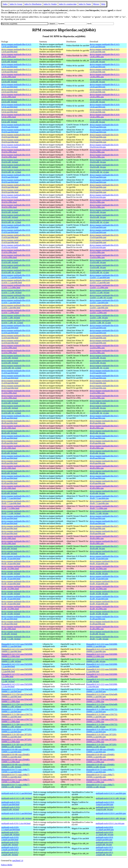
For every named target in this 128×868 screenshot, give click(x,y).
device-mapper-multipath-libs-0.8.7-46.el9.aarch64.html (16, 417)
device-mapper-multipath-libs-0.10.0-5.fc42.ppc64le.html (16, 111)
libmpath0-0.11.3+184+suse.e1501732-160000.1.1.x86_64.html (17, 726)
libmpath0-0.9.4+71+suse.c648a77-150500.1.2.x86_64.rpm (100, 786)
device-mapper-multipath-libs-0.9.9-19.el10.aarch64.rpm (104, 126)
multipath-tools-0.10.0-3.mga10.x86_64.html (11, 808)
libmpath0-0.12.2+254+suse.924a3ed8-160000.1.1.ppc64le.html (17, 695)
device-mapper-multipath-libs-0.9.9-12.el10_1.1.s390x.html (16, 286)
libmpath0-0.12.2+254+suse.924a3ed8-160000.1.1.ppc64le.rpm (102, 695)
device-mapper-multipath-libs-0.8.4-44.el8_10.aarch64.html (16, 557)
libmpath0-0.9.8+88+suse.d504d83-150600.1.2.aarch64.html (16, 751)
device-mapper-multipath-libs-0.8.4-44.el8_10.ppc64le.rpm (104, 562)
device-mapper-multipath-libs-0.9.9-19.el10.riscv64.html (16, 146)
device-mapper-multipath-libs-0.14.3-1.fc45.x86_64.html (16, 61)
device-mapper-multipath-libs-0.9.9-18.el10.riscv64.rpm (104, 196)
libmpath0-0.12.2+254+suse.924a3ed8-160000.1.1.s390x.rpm (102, 700)
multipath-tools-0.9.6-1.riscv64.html (16, 823)
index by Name (85, 4)
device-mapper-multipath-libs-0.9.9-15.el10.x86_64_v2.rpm (104, 271)
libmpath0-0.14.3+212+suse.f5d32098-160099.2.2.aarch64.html (17, 645)
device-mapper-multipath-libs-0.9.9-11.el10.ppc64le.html (16, 382)
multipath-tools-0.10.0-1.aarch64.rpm (111, 813)
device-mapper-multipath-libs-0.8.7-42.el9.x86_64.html (16, 492)
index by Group (16, 4)
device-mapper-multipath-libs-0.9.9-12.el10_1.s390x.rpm (104, 311)
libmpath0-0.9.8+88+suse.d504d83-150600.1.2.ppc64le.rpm (100, 756)
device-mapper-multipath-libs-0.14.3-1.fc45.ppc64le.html (16, 51)
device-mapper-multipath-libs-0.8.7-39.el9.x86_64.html (16, 547)
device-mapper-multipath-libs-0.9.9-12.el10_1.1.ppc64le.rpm (104, 281)
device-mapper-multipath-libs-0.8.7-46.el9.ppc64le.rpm (104, 422)
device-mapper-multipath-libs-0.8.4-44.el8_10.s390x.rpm (104, 567)
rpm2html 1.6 (18, 861)
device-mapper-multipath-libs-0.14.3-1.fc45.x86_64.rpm (105, 61)
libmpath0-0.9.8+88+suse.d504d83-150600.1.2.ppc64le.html (16, 756)
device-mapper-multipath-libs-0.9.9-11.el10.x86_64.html (16, 402)
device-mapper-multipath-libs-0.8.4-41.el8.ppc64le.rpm (104, 623)
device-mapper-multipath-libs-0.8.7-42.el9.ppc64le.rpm (104, 482)
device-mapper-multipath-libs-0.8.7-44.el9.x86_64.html (16, 472)
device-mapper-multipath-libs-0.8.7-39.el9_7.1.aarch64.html (16, 497)
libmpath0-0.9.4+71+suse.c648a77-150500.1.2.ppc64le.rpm (100, 776)
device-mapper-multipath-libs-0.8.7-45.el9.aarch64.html (16, 437)
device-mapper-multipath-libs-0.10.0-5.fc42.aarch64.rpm (105, 106)
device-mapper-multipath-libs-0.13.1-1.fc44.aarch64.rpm (105, 66)
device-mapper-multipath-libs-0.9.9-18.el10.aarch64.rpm (104, 176)
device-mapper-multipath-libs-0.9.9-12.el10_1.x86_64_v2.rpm (104, 322)
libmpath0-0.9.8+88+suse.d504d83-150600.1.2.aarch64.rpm (100, 751)
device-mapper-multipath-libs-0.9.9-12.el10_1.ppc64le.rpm (104, 306)
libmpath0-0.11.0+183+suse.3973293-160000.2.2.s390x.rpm (101, 741)
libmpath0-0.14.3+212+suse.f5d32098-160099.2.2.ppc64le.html (17, 650)
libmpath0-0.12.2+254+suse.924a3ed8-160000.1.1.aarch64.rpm (102, 690)
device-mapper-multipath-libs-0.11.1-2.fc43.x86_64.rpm (105, 101)
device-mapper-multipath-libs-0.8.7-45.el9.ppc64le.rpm (104, 442)
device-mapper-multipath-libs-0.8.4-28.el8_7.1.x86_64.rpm (104, 638)
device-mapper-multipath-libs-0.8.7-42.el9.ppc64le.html (16, 482)
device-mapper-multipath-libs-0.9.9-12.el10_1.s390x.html (16, 311)
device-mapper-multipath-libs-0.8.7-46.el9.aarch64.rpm (104, 417)
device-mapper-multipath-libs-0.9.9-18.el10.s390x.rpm (104, 201)
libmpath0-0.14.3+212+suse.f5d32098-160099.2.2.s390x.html (17, 655)
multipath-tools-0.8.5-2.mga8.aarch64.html (10, 848)
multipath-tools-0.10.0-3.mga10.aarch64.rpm (105, 803)
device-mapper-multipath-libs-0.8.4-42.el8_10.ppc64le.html (16, 603)
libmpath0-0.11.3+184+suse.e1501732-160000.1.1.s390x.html (17, 721)
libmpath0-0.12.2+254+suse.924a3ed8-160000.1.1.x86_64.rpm (102, 705)
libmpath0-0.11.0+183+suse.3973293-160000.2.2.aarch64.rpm (101, 731)
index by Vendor (50, 4)
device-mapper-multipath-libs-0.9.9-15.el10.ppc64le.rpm (104, 236)
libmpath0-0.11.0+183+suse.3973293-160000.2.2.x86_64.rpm (101, 746)
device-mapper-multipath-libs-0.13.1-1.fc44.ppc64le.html (16, 71)
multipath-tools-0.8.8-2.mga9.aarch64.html (10, 838)
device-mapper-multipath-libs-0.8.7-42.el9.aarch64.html (16, 477)
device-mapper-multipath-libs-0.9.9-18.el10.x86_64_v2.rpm (104, 221)
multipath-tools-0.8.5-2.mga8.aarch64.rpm (104, 848)
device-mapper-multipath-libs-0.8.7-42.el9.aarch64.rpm (104, 477)
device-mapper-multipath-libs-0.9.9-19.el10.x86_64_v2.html (16, 171)
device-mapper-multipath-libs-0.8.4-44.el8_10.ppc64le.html (16, 562)
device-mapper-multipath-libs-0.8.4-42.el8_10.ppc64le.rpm (104, 603)
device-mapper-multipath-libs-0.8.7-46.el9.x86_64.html (16, 432)
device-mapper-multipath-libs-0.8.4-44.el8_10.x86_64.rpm (104, 572)
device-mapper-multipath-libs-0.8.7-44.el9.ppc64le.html (16, 462)
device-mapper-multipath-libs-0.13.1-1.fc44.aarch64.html (16, 66)
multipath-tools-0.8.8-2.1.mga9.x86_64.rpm (105, 833)
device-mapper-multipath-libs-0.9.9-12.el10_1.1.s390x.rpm (104, 286)
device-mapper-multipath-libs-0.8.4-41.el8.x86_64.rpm (104, 633)
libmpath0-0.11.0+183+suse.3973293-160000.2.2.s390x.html (17, 741)
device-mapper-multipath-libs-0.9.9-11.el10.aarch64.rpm (104, 372)
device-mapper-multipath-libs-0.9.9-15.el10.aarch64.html (16, 226)
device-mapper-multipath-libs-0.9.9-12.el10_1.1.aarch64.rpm (104, 276)
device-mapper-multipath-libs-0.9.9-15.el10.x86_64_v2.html (16, 271)
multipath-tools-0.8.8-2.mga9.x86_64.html (10, 843)
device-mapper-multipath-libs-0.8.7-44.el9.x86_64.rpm (104, 472)
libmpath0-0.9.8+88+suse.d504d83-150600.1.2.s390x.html (16, 761)
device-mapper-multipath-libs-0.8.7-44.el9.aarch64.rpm (104, 457)
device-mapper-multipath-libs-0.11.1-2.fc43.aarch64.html (16, 86)
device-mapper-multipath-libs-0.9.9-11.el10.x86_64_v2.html (16, 412)
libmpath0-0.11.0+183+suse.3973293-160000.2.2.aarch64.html (17, 731)
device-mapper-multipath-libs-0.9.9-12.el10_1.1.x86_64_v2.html (16, 296)
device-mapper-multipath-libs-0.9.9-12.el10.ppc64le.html (16, 337)
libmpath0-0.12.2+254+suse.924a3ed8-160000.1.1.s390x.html (17, 700)
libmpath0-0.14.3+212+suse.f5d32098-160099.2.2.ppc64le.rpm (102, 650)
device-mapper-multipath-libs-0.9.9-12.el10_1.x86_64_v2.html (16, 322)
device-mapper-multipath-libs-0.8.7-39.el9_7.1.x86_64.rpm (104, 512)
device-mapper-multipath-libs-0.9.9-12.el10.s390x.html (16, 347)
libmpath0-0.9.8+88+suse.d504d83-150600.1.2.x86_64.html (16, 766)
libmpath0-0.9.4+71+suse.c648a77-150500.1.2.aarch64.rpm (100, 771)
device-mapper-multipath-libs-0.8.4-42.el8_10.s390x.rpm (104, 608)
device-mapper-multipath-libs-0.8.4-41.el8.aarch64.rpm (104, 618)
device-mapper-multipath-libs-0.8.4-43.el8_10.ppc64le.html (16, 582)
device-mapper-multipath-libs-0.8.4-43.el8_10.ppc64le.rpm (104, 582)
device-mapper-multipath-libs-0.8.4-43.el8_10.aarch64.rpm (104, 577)
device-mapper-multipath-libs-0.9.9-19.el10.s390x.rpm (104, 151)
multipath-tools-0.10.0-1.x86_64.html (16, 818)
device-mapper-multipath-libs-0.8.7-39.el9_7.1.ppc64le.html (16, 502)
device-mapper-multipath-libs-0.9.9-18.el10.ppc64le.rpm (104, 186)
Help (103, 4)
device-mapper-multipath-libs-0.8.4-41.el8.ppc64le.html (16, 623)
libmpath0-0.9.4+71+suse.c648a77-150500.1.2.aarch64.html (16, 771)
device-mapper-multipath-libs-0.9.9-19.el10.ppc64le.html (16, 136)
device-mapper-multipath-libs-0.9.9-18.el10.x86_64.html (16, 211)
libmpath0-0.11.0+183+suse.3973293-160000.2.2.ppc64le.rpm (101, 736)
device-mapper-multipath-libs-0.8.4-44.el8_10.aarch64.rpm (104, 557)
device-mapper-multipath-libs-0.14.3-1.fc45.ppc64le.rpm (105, 51)
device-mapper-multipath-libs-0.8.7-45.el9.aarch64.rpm (104, 437)
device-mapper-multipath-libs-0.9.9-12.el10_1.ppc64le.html (16, 306)
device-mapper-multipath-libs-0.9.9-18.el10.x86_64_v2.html (16, 221)
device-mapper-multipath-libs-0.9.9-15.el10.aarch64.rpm (104, 226)
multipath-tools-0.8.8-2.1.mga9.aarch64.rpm (105, 828)
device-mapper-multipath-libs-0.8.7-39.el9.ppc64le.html (16, 527)
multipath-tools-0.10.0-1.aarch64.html (17, 813)
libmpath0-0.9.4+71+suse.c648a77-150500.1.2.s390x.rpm (100, 781)
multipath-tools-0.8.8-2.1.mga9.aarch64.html (11, 828)
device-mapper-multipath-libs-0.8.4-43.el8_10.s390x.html (16, 588)
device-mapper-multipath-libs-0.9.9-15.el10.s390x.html (16, 251)
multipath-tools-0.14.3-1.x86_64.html (16, 798)
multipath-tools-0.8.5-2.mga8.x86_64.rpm (104, 854)
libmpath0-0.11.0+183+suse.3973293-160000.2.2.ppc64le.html (17, 736)
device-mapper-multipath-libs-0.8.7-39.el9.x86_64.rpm (104, 547)
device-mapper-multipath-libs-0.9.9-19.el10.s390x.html (16, 151)
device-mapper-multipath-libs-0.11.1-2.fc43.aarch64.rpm (105, 86)
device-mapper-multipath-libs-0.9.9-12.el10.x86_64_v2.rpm (104, 367)
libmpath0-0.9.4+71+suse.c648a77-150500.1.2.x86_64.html (16, 786)
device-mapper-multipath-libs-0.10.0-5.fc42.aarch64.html (16, 106)
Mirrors (96, 4)
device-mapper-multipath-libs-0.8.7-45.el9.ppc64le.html (16, 442)
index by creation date (68, 4)
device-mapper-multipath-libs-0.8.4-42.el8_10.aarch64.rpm (104, 598)
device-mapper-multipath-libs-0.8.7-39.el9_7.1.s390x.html (16, 507)
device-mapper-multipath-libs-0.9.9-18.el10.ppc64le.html (16, 186)
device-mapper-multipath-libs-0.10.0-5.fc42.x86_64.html (16, 121)
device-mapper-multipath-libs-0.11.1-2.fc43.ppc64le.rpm (105, 91)
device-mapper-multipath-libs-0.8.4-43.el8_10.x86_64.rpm (104, 593)
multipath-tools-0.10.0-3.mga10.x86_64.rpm (105, 808)
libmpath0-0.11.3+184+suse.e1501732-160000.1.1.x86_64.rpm (102, 726)
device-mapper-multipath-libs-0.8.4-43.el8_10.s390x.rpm (104, 588)
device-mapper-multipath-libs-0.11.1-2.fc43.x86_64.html (16, 101)
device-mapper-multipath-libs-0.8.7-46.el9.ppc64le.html (16, 422)
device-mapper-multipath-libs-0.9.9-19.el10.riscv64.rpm (104, 146)
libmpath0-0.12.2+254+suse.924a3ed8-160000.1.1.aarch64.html (17, 690)
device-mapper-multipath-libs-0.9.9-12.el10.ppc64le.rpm (104, 337)
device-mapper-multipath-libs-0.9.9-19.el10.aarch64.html (16, 126)
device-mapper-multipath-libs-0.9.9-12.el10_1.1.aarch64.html (16, 276)
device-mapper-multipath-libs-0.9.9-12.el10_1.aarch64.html (16, 301)
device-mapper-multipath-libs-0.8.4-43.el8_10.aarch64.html (16, 577)
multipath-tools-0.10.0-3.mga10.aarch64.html (11, 803)
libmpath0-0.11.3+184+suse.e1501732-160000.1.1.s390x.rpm (102, 721)
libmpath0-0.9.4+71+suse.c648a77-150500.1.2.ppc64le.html (16, 776)
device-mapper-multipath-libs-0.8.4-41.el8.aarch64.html (16, 618)
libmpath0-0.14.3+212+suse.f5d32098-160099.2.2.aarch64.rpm (102, 645)
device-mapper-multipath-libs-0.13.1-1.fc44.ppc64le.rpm (105, 71)
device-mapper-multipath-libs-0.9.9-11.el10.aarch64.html (16, 372)
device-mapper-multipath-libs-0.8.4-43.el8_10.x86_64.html (16, 593)
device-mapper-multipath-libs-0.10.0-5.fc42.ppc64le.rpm (105, 111)
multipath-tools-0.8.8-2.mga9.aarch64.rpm (104, 838)
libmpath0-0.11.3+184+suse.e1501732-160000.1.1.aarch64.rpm (102, 710)
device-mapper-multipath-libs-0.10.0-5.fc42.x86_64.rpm (105, 121)
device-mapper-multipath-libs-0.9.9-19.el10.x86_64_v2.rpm (104, 171)
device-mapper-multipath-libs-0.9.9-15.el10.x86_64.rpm (104, 261)
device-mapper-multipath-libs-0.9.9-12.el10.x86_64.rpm (104, 357)
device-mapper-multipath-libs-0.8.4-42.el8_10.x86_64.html (16, 613)
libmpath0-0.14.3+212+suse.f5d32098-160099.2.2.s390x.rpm (102, 655)
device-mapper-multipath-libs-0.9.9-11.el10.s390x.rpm (104, 392)
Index (5, 4)
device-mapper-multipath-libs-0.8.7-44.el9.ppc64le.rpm (104, 462)
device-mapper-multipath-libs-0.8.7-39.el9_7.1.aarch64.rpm (104, 497)
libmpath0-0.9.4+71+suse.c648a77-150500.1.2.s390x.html (16, 781)
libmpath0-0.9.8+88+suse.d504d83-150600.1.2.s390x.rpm (100, 761)
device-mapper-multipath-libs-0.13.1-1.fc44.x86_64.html (16, 81)
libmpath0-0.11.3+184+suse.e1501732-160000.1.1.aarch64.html (17, 710)
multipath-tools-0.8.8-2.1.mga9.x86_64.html (10, 833)
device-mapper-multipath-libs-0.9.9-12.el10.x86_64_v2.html (16, 367)
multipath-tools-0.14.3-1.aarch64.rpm (111, 793)
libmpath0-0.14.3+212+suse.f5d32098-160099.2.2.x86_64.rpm (102, 660)
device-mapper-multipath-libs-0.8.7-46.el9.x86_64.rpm (104, 432)
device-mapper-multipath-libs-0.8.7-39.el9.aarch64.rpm (104, 517)
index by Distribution (33, 4)
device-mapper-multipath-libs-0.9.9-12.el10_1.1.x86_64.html (16, 291)
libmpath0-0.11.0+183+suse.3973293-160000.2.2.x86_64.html (17, 746)
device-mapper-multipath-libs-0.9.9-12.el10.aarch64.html (16, 327)
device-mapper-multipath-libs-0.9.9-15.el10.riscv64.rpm (104, 246)
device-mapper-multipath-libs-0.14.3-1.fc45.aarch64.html (16, 45)
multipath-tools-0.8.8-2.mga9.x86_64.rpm (104, 843)
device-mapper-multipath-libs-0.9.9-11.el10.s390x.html (16, 392)
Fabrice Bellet (7, 865)
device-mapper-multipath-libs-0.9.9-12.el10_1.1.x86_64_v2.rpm (104, 296)
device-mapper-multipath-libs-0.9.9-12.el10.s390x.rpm (104, 347)
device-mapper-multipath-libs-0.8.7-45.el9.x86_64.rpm (104, 452)
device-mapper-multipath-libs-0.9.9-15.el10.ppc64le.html (16, 236)
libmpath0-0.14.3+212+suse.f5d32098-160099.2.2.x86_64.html (17, 660)
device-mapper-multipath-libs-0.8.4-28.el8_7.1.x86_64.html (16, 638)
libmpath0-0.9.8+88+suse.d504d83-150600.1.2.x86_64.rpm (100, 766)
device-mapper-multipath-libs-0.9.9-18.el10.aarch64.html (16, 176)
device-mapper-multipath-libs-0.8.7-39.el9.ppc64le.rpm (104, 527)
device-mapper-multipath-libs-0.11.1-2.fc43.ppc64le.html (16, 91)
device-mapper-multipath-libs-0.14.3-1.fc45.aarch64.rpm (105, 45)
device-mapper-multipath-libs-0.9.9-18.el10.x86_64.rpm (104, 211)
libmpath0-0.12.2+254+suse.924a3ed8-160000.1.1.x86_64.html (17, 705)
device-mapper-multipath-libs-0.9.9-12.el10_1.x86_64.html (16, 316)
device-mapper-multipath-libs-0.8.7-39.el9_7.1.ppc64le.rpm (104, 502)
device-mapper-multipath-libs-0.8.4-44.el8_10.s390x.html (16, 567)
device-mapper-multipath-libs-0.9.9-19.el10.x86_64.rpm (104, 161)
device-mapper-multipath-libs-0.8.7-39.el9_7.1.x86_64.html (16, 512)
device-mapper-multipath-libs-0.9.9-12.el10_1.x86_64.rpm (104, 316)
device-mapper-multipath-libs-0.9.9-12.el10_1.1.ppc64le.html (16, 281)
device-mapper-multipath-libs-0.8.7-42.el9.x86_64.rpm (104, 492)
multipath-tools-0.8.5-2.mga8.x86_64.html (10, 854)
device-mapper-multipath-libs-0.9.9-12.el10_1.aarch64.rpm (104, 301)
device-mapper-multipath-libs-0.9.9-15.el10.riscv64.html (16, 246)
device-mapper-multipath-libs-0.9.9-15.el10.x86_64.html (16, 261)
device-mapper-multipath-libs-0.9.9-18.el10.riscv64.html (16, 196)
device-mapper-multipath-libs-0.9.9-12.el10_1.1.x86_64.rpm (104, 291)
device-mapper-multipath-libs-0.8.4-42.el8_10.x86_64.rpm (104, 613)
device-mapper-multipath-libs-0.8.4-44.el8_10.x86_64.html (16, 572)
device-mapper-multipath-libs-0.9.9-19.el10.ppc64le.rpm (104, 136)
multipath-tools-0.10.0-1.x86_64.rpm (111, 818)
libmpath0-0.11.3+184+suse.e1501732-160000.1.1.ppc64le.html (17, 715)
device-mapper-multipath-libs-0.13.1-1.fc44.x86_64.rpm (105, 81)
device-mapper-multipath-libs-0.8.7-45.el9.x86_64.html (16, 452)
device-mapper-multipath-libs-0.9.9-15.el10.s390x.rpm (104, 251)
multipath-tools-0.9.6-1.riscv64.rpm (110, 823)
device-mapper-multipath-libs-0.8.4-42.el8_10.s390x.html (16, 608)
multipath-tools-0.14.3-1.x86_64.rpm (111, 798)
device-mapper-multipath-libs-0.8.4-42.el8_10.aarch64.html (16, 598)
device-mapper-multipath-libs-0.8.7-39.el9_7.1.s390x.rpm (104, 507)
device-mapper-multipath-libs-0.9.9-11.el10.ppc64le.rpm (104, 382)
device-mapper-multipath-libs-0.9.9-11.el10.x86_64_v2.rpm (104, 412)
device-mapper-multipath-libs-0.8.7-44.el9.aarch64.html (16, 457)
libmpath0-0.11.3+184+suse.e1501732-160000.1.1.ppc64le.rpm (102, 715)
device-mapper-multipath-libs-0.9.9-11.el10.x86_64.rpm (104, 402)
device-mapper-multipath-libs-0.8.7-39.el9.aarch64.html (16, 517)
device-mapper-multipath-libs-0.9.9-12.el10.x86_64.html (16, 357)
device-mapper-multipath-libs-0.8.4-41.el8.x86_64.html (16, 633)
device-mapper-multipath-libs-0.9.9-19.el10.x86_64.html (16, 161)
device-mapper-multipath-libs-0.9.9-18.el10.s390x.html (16, 201)
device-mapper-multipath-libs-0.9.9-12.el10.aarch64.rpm (104, 327)
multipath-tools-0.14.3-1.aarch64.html (17, 793)
